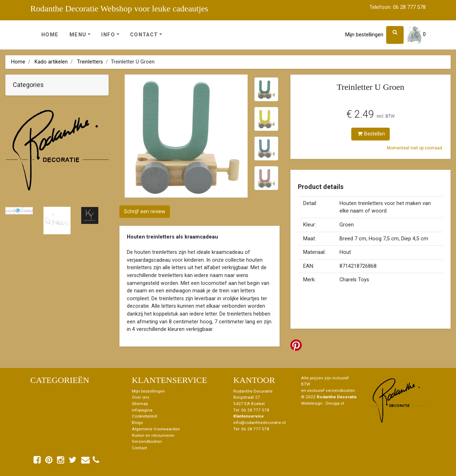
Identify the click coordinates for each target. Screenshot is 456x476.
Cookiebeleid (144, 416)
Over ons (141, 397)
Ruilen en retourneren (153, 435)
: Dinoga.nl (334, 403)
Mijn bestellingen (364, 35)
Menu (78, 35)
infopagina (142, 410)
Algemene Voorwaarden (156, 429)
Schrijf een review (145, 212)
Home (50, 35)
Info (108, 35)
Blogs (137, 423)
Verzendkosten (147, 441)
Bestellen (371, 134)
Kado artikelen (51, 62)
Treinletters (90, 62)
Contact (144, 35)
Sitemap (140, 404)
